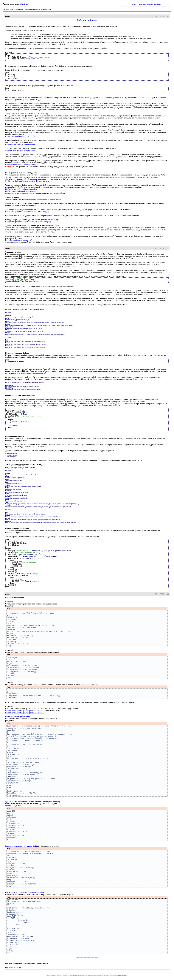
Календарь (158, 5)
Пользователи (148, 5)
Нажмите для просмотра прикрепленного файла (25, 711)
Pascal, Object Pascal (31, 9)
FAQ (49, 9)
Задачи (43, 9)
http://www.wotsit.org (13, 967)
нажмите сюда (122, 975)
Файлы (24, 4)
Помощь (134, 5)
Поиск (140, 5)
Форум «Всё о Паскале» (13, 9)
